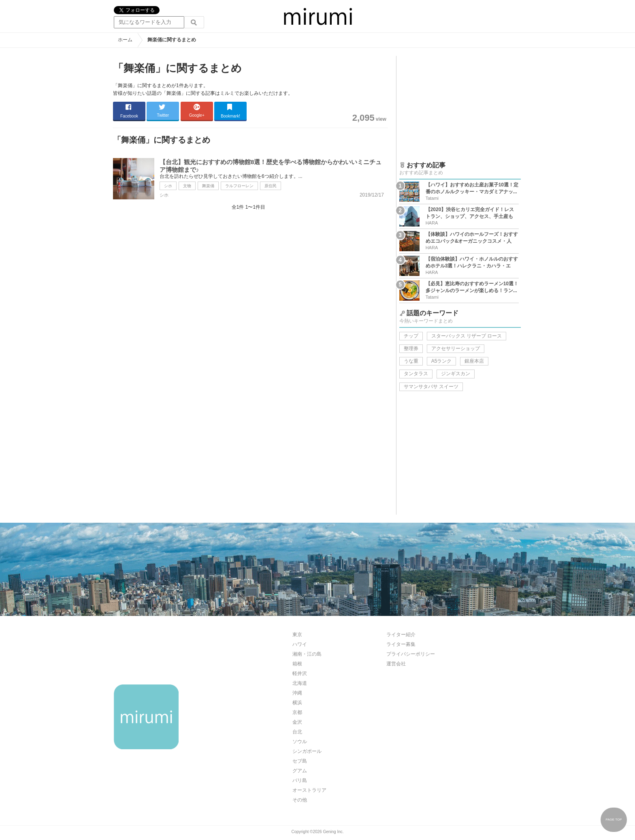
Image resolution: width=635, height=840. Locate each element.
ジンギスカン (456, 374)
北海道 (300, 683)
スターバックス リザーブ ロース (467, 336)
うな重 (411, 361)
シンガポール (307, 751)
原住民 (271, 186)
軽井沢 (300, 673)
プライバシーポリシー (411, 654)
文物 (187, 186)
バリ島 (300, 780)
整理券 (411, 348)
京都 (297, 712)
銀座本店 (474, 361)
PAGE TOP (614, 820)
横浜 (297, 703)
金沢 (297, 722)
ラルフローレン (239, 186)
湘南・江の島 (307, 654)
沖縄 (297, 693)
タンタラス (416, 374)
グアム (300, 771)
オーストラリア (309, 790)
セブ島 (300, 761)
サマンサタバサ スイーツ (431, 387)
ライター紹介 (401, 635)
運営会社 (396, 664)
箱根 (297, 664)
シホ (168, 186)
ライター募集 (401, 644)
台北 (297, 732)
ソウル (300, 742)
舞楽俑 (208, 186)
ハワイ (300, 644)
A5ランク (442, 361)
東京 (297, 635)
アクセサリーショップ (456, 348)
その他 (300, 800)
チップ (411, 336)
